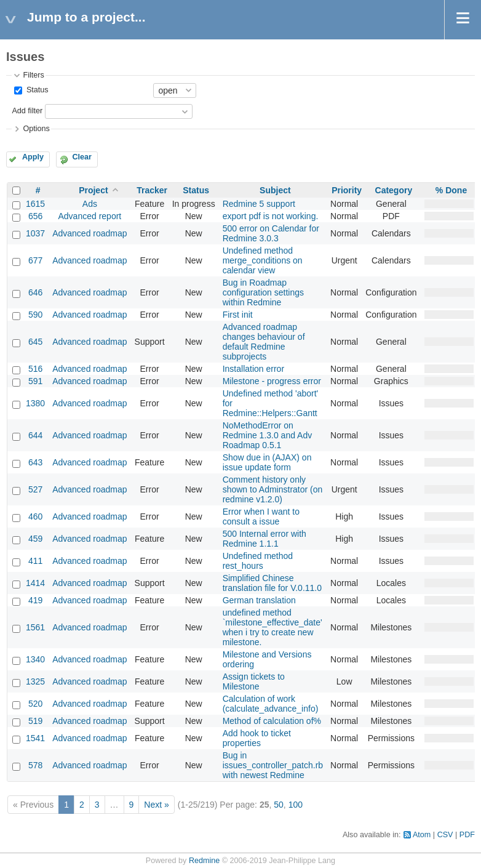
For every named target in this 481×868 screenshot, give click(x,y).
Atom (422, 835)
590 (35, 315)
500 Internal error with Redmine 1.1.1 (264, 539)
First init (238, 315)
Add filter (27, 111)
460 (35, 516)
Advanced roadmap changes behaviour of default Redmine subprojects (264, 342)
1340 (35, 659)
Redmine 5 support (259, 204)
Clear (82, 157)
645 (35, 342)
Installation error (253, 369)
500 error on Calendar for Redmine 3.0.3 (271, 233)
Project (93, 190)
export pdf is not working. (271, 216)
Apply (33, 157)
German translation (259, 600)
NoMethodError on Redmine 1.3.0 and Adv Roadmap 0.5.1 (268, 435)
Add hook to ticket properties (257, 738)
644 (35, 435)
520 (35, 704)
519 (35, 721)
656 (35, 216)
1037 (35, 233)
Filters (33, 75)
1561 (35, 627)
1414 (35, 583)
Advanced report (90, 216)
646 (35, 292)
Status (36, 90)
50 (279, 805)
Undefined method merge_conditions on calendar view (263, 260)
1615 (35, 204)
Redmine (204, 861)
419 (35, 600)
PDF (467, 835)
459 (35, 539)
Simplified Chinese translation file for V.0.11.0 (272, 583)
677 (35, 260)
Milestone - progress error (272, 381)
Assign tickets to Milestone (254, 681)
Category (394, 190)
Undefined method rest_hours (258, 561)
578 (35, 765)
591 (35, 381)
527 (35, 489)
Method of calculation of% (272, 721)
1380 (35, 403)
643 (35, 462)
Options (36, 129)
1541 (35, 738)
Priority (347, 190)
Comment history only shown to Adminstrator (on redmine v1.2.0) (273, 489)
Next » (156, 805)
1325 (35, 681)
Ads (90, 204)
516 (35, 369)
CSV (445, 835)
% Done (451, 190)
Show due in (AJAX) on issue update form (267, 462)
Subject (275, 190)
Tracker (152, 190)
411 (35, 561)
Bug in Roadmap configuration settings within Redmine (263, 292)
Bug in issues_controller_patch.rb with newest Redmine (273, 765)
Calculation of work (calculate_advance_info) (271, 704)
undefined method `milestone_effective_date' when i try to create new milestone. (272, 627)
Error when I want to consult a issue (261, 516)
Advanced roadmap (89, 233)
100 (296, 805)
